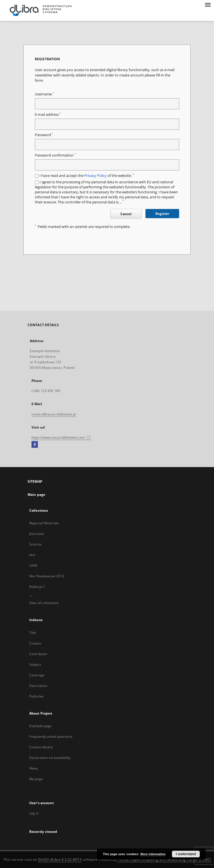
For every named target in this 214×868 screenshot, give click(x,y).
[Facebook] (35, 445)
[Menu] (208, 4)
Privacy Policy (95, 176)
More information (153, 854)
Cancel (126, 214)
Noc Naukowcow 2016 (47, 576)
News (34, 768)
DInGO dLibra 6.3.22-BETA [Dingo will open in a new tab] (60, 859)
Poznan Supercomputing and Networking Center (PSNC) (164, 859)
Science (35, 544)
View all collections (44, 603)
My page (36, 779)
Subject (35, 664)
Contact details (41, 747)
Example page (40, 726)
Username (44, 94)
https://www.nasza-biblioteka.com (61, 437)
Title (33, 633)
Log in (34, 813)
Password (44, 135)
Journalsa (37, 534)
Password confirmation (55, 155)
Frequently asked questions (51, 736)
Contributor (38, 654)
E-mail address (48, 115)
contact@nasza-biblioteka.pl (54, 414)
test (32, 555)
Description (38, 686)
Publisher (37, 696)
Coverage (37, 675)
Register (162, 214)
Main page (36, 495)
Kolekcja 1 (37, 587)
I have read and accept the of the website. (87, 176)
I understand (186, 854)
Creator (35, 643)
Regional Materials (44, 523)
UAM (33, 565)
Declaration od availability (50, 758)
